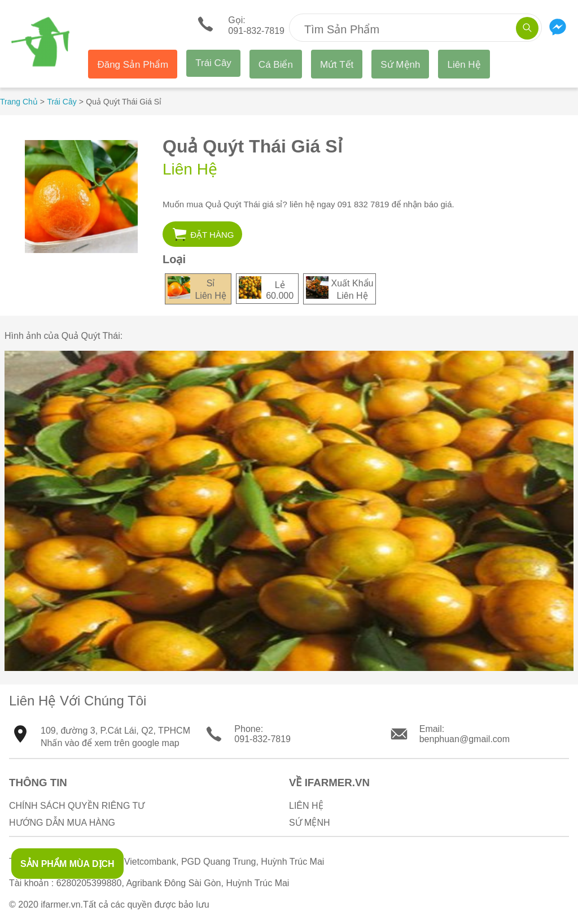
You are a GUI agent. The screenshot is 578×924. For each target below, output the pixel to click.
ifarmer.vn (60, 905)
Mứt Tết (337, 65)
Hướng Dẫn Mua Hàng (62, 823)
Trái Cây (213, 63)
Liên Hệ (464, 65)
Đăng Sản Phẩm (133, 65)
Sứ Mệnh (400, 65)
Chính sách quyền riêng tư (77, 806)
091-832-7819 (262, 739)
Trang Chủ (19, 102)
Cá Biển (276, 65)
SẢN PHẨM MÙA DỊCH (67, 864)
